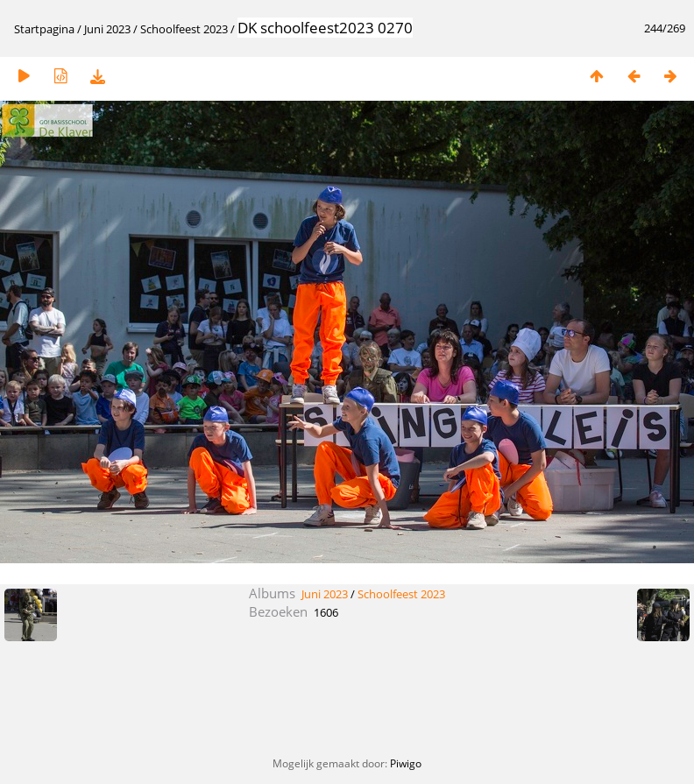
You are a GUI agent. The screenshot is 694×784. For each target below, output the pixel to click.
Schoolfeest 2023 (184, 29)
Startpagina (44, 29)
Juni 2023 (107, 29)
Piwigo (406, 763)
